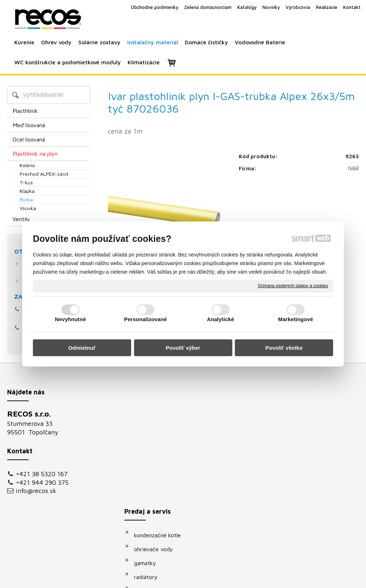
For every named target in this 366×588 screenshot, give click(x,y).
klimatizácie (153, 513)
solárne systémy (158, 472)
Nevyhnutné (71, 319)
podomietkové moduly (166, 499)
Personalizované (145, 319)
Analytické (221, 319)
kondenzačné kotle (161, 416)
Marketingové (296, 319)
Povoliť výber (183, 348)
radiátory (149, 458)
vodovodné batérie (162, 485)
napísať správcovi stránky (175, 578)
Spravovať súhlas (304, 578)
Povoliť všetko (284, 348)
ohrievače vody (157, 430)
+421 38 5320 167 (42, 474)
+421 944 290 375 (42, 482)
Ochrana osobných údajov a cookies (293, 286)
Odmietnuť (82, 348)
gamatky (149, 444)
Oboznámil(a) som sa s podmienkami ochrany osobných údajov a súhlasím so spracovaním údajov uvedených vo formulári (307, 503)
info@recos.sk (36, 491)
